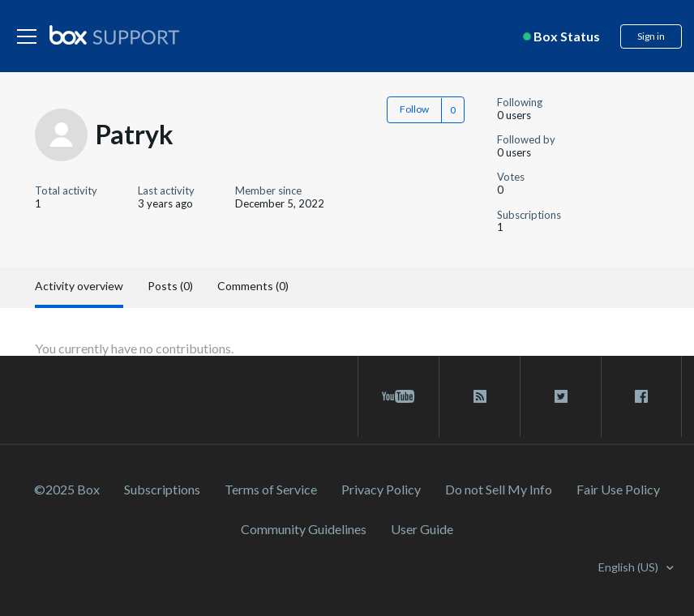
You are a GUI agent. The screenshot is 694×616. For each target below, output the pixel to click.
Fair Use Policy (618, 489)
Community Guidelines (304, 529)
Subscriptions (162, 489)
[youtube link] (398, 396)
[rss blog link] (480, 396)
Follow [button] (414, 109)
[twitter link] (561, 396)
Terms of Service (271, 489)
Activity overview (79, 286)
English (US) (630, 567)
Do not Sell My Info (499, 489)
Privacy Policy (381, 489)
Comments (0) (253, 286)
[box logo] (114, 35)
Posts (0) (170, 286)
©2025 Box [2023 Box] (67, 489)
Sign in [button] (651, 36)
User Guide (422, 529)
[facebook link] (641, 396)
